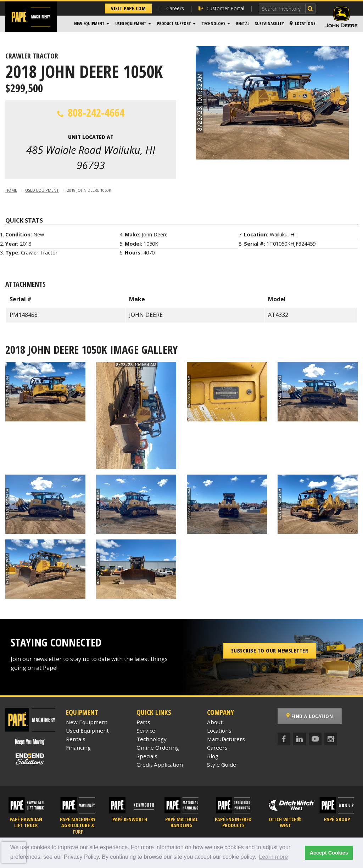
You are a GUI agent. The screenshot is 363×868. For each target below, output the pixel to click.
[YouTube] (315, 739)
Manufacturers (226, 739)
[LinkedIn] (300, 739)
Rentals (76, 739)
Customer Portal (221, 8)
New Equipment (89, 24)
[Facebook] (284, 739)
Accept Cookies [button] (329, 853)
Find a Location (310, 716)
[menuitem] (92, 24)
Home (11, 190)
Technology (214, 24)
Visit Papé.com (128, 8)
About (215, 722)
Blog (213, 756)
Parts (143, 722)
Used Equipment (131, 24)
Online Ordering (158, 747)
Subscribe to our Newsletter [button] (270, 650)
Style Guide (222, 765)
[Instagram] (331, 739)
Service (146, 730)
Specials (147, 756)
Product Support (174, 24)
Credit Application (160, 765)
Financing (78, 747)
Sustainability (269, 24)
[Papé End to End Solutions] (30, 759)
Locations (303, 24)
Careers (175, 8)
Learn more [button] (273, 857)
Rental (243, 24)
